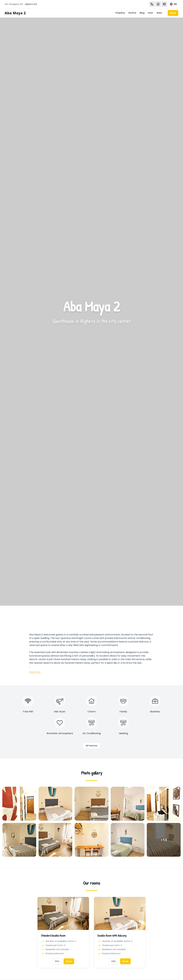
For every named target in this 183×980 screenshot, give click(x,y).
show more (35, 672)
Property (120, 13)
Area (159, 13)
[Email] (164, 4)
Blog (142, 13)
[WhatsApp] (158, 4)
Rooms (132, 13)
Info (57, 961)
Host (151, 13)
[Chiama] (152, 4)
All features (92, 746)
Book (173, 13)
